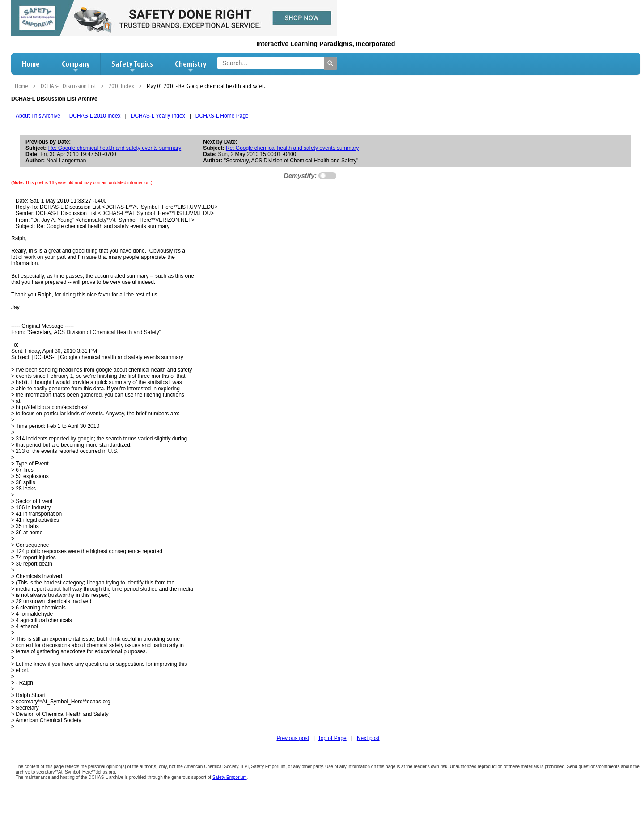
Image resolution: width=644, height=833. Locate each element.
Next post (368, 738)
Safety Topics (132, 66)
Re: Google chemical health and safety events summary (115, 148)
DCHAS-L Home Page (222, 116)
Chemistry (191, 66)
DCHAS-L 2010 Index (95, 116)
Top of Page (332, 738)
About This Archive (38, 116)
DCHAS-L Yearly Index (158, 116)
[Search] (330, 63)
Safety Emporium (230, 777)
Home (31, 64)
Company (76, 66)
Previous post (293, 738)
